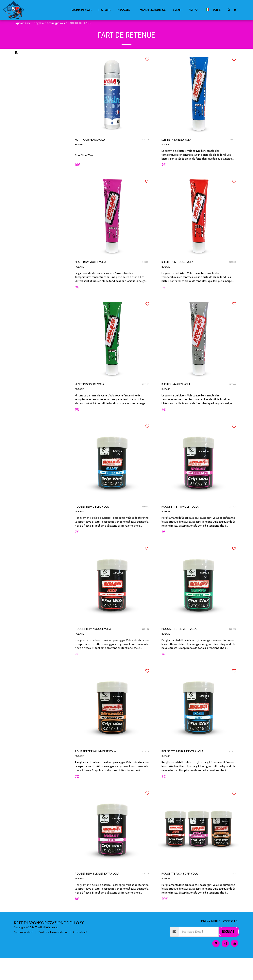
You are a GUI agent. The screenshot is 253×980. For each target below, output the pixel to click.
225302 (232, 274)
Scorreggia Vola (56, 23)
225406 (145, 895)
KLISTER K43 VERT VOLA (96, 398)
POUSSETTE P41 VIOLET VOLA (188, 522)
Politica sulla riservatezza (53, 954)
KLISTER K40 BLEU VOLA (183, 150)
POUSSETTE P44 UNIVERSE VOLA (104, 771)
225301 (145, 274)
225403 (232, 646)
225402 (145, 646)
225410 (232, 895)
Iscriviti (229, 954)
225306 (145, 150)
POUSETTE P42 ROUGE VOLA (101, 646)
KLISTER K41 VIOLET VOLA (98, 274)
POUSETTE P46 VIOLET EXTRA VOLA (107, 895)
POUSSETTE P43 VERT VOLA (187, 646)
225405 (232, 771)
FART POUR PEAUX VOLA (97, 150)
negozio (39, 23)
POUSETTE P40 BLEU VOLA (99, 522)
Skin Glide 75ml (85, 166)
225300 (232, 150)
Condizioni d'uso (24, 954)
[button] (229, 10)
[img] (112, 104)
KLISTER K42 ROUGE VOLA (185, 274)
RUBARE (80, 156)
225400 (145, 522)
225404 (145, 771)
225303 (145, 398)
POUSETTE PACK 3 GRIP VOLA (188, 895)
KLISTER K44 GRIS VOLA (183, 398)
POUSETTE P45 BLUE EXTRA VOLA (192, 771)
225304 (232, 398)
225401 (232, 522)
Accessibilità (80, 954)
